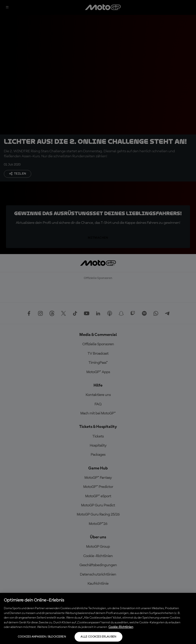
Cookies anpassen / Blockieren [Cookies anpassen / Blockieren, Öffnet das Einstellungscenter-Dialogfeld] (42, 637)
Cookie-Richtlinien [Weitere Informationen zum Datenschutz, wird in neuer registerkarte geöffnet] (121, 627)
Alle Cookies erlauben (98, 637)
